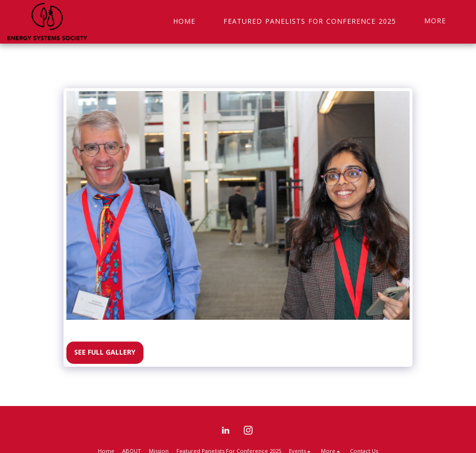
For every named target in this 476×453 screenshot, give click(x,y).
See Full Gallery (105, 352)
